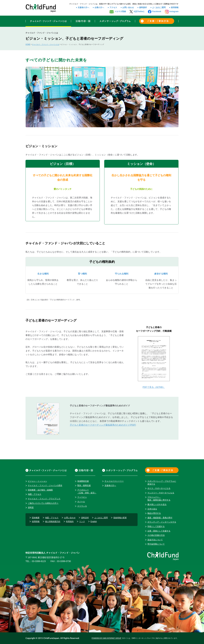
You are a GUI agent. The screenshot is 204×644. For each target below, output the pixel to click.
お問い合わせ (128, 7)
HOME (28, 44)
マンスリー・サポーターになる (161, 493)
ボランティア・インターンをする (162, 522)
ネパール (81, 502)
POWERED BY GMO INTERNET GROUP (106, 638)
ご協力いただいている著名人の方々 (43, 503)
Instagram (174, 11)
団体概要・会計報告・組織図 (40, 490)
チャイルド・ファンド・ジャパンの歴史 (45, 485)
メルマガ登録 (120, 11)
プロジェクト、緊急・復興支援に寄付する (159, 499)
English (94, 522)
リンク (82, 522)
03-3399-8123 (39, 561)
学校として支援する (156, 526)
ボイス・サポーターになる (159, 488)
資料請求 (143, 7)
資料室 (31, 507)
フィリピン (82, 497)
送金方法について (155, 540)
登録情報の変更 (120, 518)
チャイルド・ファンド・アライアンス (44, 499)
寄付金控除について (156, 544)
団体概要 (36, 518)
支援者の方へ (84, 7)
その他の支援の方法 (156, 535)
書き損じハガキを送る (157, 504)
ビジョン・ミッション (37, 481)
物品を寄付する (154, 513)
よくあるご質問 (159, 7)
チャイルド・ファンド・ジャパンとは (46, 44)
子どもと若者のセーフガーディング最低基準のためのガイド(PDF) (103, 425)
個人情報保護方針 (53, 522)
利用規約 (70, 522)
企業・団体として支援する (159, 531)
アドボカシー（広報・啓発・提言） (87, 491)
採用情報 (175, 7)
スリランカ (82, 506)
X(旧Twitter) (139, 11)
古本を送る (152, 509)
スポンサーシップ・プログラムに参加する (162, 483)
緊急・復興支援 (84, 485)
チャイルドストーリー (114, 481)
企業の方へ (99, 7)
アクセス (113, 7)
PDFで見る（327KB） (154, 387)
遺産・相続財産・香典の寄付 (160, 518)
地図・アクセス (35, 494)
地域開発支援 (83, 481)
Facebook (157, 11)
